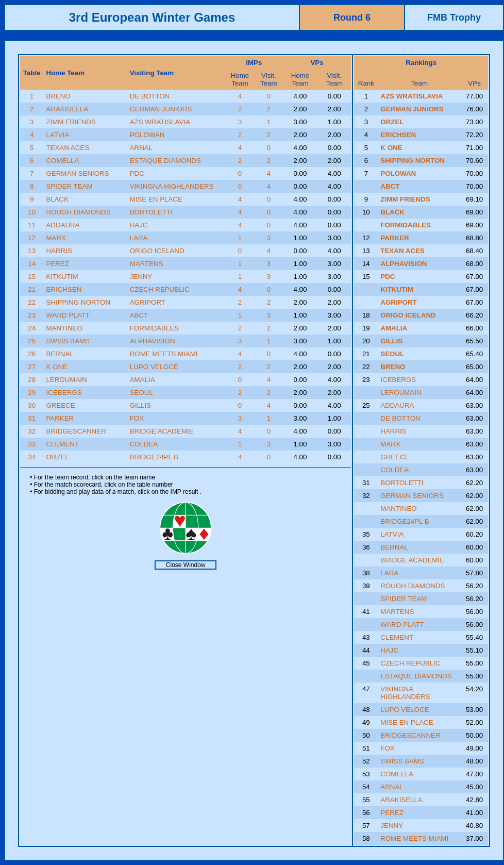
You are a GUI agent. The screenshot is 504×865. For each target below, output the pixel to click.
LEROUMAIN (66, 380)
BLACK (57, 199)
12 (32, 238)
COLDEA (144, 444)
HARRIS (59, 251)
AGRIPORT (148, 302)
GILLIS (141, 405)
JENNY (141, 277)
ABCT (139, 315)
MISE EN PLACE (156, 199)
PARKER (60, 418)
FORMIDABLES (155, 328)
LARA (139, 238)
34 (32, 457)
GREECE (60, 405)
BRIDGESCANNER (76, 431)
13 (32, 251)
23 (32, 315)
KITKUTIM (62, 277)
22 (32, 302)
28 (32, 380)
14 (32, 264)
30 (32, 405)
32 (32, 431)
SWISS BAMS (68, 341)
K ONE (56, 367)
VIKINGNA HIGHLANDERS (172, 186)
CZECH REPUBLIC (160, 289)
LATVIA (57, 135)
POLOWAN (147, 135)
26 (32, 354)
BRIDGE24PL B (154, 457)
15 (32, 277)
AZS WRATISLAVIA (160, 122)
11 (32, 225)
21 (32, 289)
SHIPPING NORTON (78, 302)
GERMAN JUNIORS (161, 109)
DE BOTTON (150, 96)
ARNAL (141, 148)
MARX (56, 238)
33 (32, 444)
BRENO (58, 96)
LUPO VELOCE (154, 367)
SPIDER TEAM (69, 186)
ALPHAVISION (153, 341)
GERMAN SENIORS (77, 173)
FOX (137, 418)
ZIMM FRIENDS (71, 122)
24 (32, 328)
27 (32, 367)
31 (32, 418)
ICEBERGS (64, 393)
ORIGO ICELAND (157, 251)
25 (32, 341)
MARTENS (147, 264)
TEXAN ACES (68, 148)
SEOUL (141, 393)
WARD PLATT (68, 315)
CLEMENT (62, 444)
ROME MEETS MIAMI (164, 354)
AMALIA (142, 380)
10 (32, 212)
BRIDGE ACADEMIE (162, 431)
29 (32, 393)
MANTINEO (64, 328)
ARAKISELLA (67, 109)
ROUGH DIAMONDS (78, 212)
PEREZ (57, 264)
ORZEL (57, 457)
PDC (137, 173)
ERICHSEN (64, 289)
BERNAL (60, 354)
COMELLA (62, 161)
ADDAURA (63, 225)
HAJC (139, 225)
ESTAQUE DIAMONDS (165, 161)
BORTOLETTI (151, 212)
